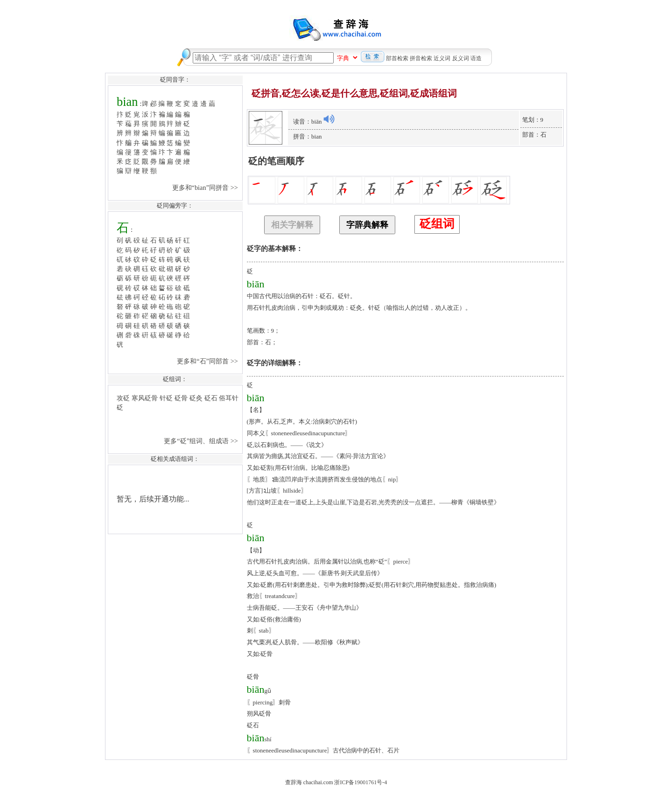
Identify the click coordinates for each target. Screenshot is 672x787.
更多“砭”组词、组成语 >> (202, 441)
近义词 (442, 58)
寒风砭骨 (145, 398)
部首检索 (397, 58)
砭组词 (437, 224)
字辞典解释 (367, 225)
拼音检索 (421, 58)
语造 (476, 58)
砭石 (211, 398)
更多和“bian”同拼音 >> (206, 188)
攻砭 (123, 398)
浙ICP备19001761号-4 (360, 782)
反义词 (461, 58)
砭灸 (196, 398)
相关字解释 (292, 225)
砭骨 (181, 398)
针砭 (166, 398)
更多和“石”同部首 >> (208, 361)
